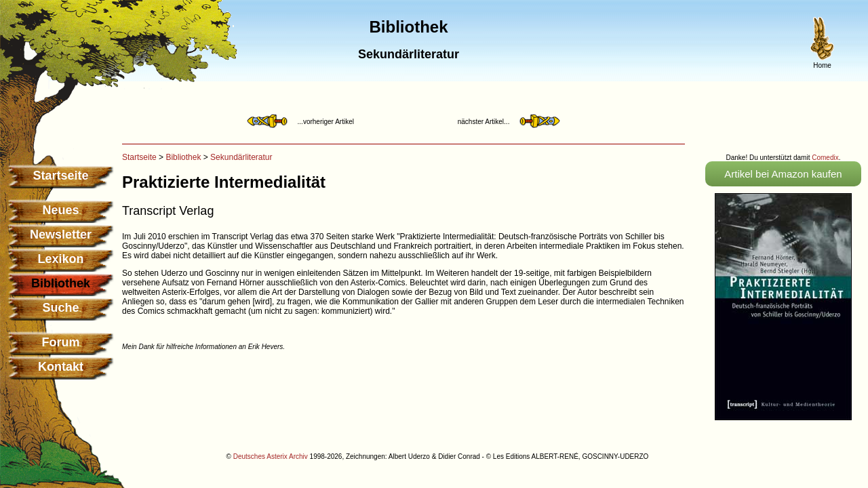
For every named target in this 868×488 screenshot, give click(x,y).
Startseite (60, 176)
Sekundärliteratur (241, 157)
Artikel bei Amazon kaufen (783, 174)
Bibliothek (183, 157)
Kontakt (61, 367)
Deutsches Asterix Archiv (271, 456)
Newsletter (61, 235)
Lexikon (60, 259)
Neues (60, 210)
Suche (60, 308)
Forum (61, 342)
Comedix (825, 158)
